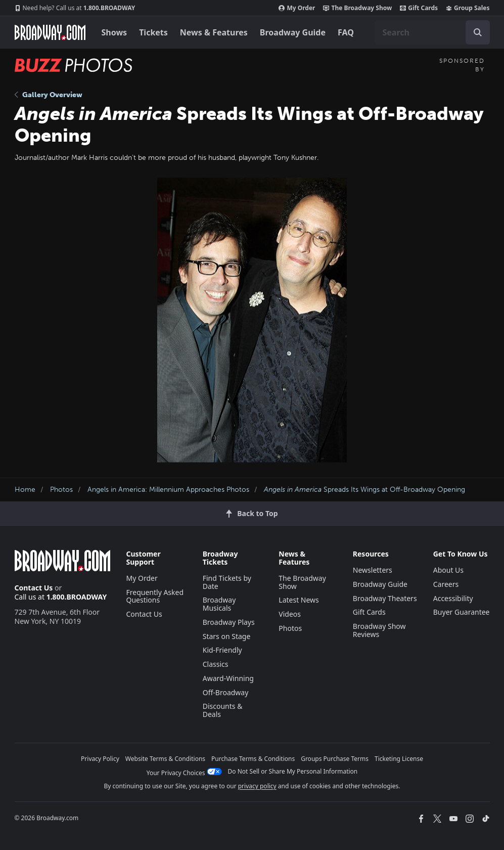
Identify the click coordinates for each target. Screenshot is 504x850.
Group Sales (468, 8)
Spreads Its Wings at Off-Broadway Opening (364, 490)
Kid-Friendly (222, 650)
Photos (61, 490)
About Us (448, 570)
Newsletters (373, 570)
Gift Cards (419, 8)
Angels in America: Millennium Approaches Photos (168, 490)
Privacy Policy (100, 759)
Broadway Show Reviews (379, 630)
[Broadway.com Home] (50, 32)
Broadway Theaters (385, 598)
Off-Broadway (226, 692)
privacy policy (257, 786)
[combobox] (432, 32)
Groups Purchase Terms (335, 759)
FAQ (346, 32)
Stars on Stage (227, 636)
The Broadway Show (357, 8)
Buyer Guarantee (462, 612)
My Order (297, 8)
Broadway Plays (229, 622)
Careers (446, 584)
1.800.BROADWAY (75, 8)
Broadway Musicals (219, 604)
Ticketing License (399, 759)
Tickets (153, 32)
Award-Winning (228, 678)
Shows (114, 32)
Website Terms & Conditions (165, 759)
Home (25, 490)
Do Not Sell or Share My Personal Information (293, 771)
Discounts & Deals (223, 710)
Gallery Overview (49, 95)
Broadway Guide (293, 32)
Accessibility (453, 598)
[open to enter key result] (478, 32)
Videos (290, 614)
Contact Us (34, 588)
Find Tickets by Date (227, 582)
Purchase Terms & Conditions (253, 759)
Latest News (299, 600)
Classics (216, 664)
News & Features (214, 32)
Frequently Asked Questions (155, 596)
